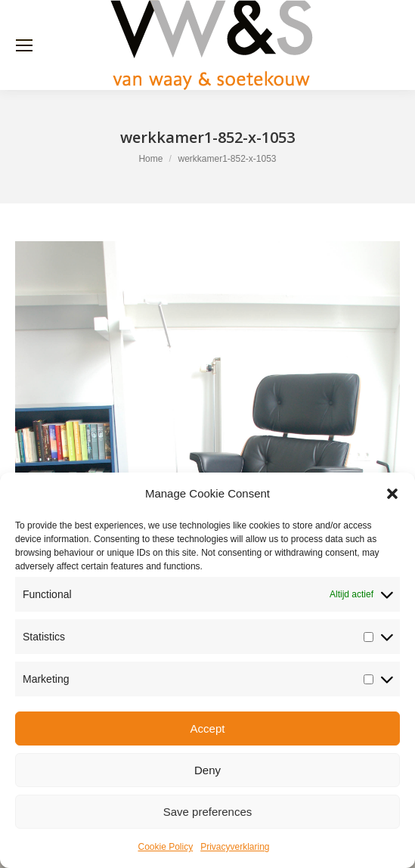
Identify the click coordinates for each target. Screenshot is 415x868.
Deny (207, 770)
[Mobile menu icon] (24, 45)
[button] (392, 494)
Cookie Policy (165, 847)
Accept (208, 728)
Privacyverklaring (235, 847)
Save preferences (208, 812)
